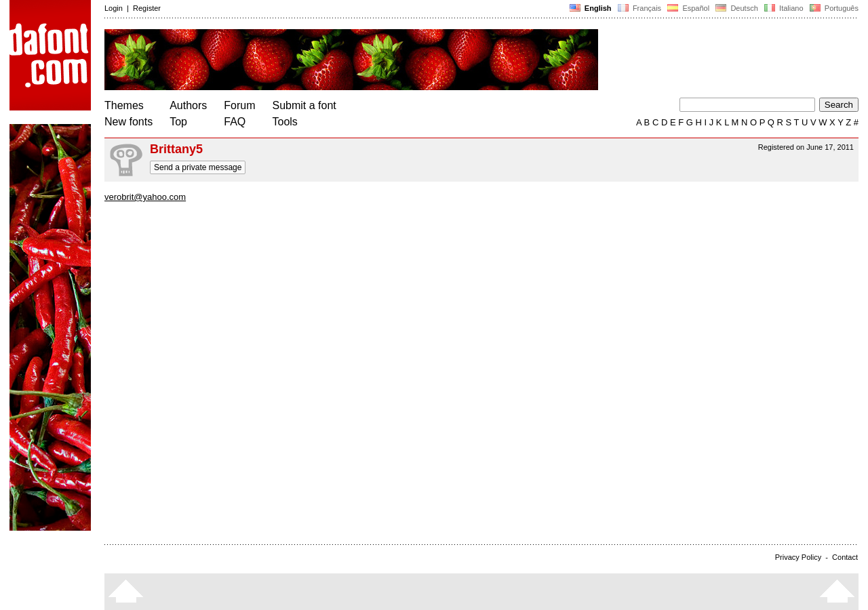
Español (688, 8)
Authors (188, 105)
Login (114, 8)
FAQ (235, 122)
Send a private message (198, 167)
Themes (124, 105)
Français (639, 8)
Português (833, 8)
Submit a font (304, 105)
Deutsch (737, 8)
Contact (845, 557)
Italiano (784, 8)
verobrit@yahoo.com (145, 197)
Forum (239, 105)
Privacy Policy (798, 557)
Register (147, 8)
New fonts (129, 122)
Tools (285, 122)
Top (178, 122)
